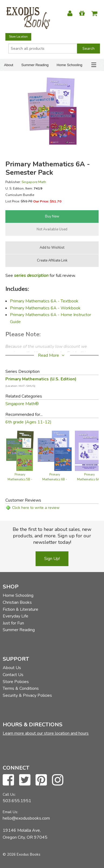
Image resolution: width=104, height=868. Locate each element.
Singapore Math (34, 182)
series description (31, 276)
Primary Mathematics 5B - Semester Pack (20, 479)
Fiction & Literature (20, 609)
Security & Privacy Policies (27, 695)
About (9, 65)
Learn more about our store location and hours (46, 733)
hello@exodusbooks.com (26, 818)
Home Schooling (69, 65)
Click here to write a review (36, 508)
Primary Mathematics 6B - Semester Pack (55, 479)
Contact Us (13, 675)
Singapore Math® (22, 404)
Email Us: (10, 812)
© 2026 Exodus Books (22, 854)
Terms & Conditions (21, 688)
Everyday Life (15, 616)
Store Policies (16, 682)
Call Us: (9, 794)
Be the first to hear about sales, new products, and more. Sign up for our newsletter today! (52, 536)
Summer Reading (35, 65)
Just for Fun (13, 623)
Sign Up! (52, 559)
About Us (12, 668)
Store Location (18, 37)
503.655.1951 (17, 801)
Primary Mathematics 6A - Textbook (44, 301)
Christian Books (17, 602)
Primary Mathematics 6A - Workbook (45, 308)
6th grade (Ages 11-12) (28, 422)
